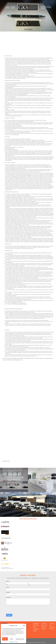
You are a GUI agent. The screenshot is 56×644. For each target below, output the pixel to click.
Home (7, 7)
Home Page (44, 624)
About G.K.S (44, 625)
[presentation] (17, 609)
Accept (5, 639)
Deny (11, 639)
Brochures (52, 627)
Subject (8, 592)
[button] (24, 626)
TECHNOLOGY (36, 629)
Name (8, 581)
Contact (43, 9)
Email (8, 587)
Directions (28, 506)
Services (7, 8)
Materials (43, 6)
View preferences (20, 639)
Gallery (13, 8)
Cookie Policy (12, 642)
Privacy (16, 642)
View (42, 482)
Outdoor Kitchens (46, 7)
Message (9, 597)
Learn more (14, 485)
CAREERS (35, 631)
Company (13, 7)
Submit (9, 615)
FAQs (49, 6)
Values (35, 627)
